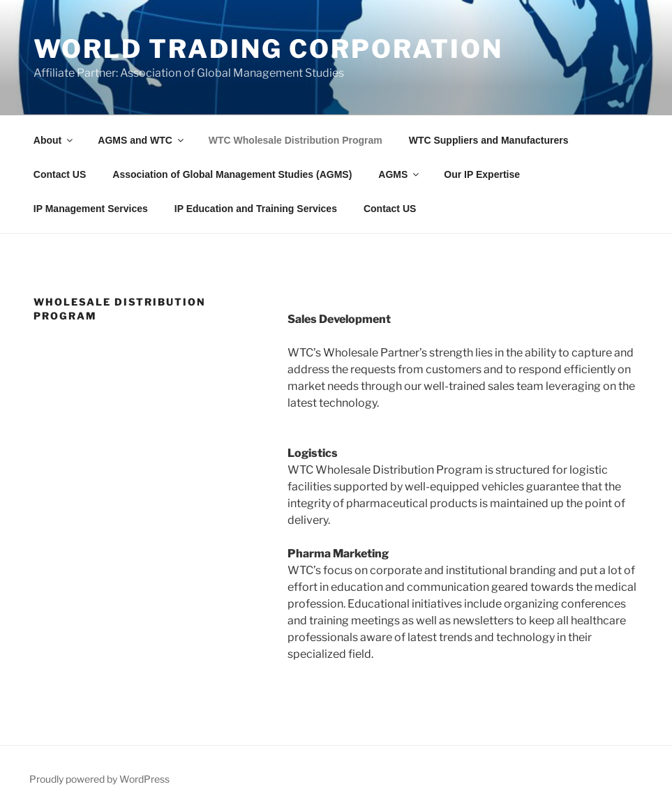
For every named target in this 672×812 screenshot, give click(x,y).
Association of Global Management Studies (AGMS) (232, 174)
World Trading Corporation (268, 49)
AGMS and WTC (142, 140)
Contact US (60, 174)
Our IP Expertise (482, 174)
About (54, 140)
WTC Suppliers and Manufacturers (489, 140)
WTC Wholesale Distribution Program (296, 140)
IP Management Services (91, 209)
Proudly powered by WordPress (99, 779)
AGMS (400, 174)
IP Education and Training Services (256, 209)
